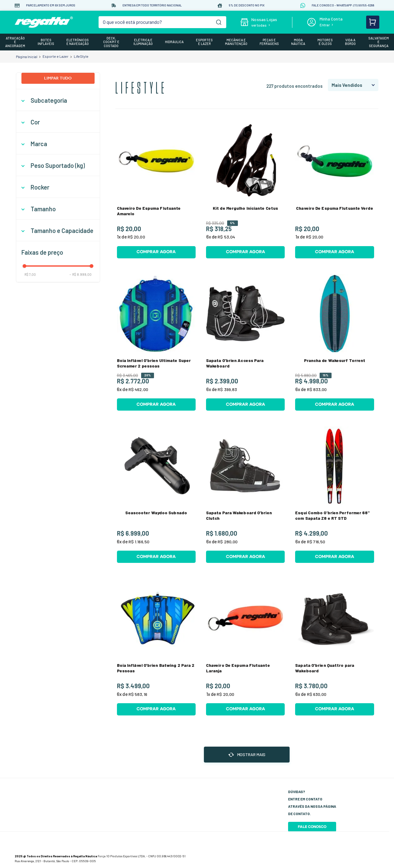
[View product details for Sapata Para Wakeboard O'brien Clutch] (245, 495)
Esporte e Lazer (56, 56)
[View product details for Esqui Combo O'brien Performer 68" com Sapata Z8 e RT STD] (334, 495)
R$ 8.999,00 (81, 274)
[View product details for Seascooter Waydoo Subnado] (156, 495)
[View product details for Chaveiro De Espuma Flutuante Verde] (334, 190)
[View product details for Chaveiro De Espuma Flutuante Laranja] (245, 647)
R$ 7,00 (30, 274)
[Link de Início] (27, 57)
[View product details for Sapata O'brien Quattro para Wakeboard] (334, 647)
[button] (58, 100)
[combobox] (162, 22)
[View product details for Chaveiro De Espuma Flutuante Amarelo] (156, 190)
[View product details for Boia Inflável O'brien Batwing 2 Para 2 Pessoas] (156, 647)
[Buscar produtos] (219, 22)
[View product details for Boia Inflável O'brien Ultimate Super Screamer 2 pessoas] (156, 342)
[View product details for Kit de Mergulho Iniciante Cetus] (245, 190)
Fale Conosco (312, 827)
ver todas (259, 25)
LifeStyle (81, 56)
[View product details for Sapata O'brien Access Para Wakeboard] (245, 342)
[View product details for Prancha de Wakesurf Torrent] (334, 342)
